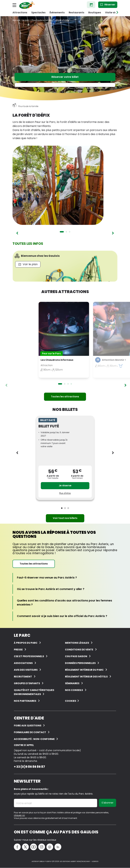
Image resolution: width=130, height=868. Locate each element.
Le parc (26, 20)
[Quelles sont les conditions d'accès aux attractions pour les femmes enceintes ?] (65, 603)
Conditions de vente (79, 650)
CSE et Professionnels (29, 656)
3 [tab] (70, 232)
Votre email (24, 803)
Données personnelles (80, 663)
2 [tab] (66, 232)
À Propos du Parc (26, 643)
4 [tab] (71, 384)
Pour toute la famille (42, 20)
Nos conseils (74, 690)
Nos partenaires (25, 701)
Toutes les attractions (65, 397)
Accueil (16, 20)
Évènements (57, 12)
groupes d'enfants (27, 683)
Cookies (71, 701)
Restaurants (77, 12)
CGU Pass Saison (76, 656)
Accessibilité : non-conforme (35, 739)
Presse (18, 650)
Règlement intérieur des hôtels (86, 677)
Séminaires (72, 683)
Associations (23, 663)
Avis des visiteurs (26, 670)
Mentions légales (77, 643)
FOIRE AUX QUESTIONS (28, 726)
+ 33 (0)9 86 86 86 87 (29, 767)
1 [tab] (62, 232)
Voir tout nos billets (65, 518)
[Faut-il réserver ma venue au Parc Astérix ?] (47, 578)
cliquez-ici (19, 815)
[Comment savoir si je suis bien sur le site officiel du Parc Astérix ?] (62, 616)
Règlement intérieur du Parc (84, 670)
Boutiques (95, 12)
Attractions (20, 12)
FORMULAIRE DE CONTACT (30, 732)
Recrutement (23, 677)
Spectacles (38, 12)
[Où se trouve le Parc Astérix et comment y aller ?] (51, 589)
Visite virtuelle (114, 12)
